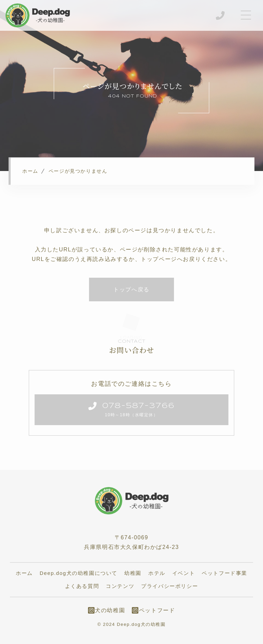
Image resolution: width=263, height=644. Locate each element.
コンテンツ (120, 586)
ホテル (157, 573)
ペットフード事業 (224, 573)
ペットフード (153, 611)
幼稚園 (133, 573)
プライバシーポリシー (170, 586)
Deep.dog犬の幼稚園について (79, 573)
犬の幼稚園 (107, 611)
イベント (184, 573)
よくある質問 (82, 586)
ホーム (24, 573)
